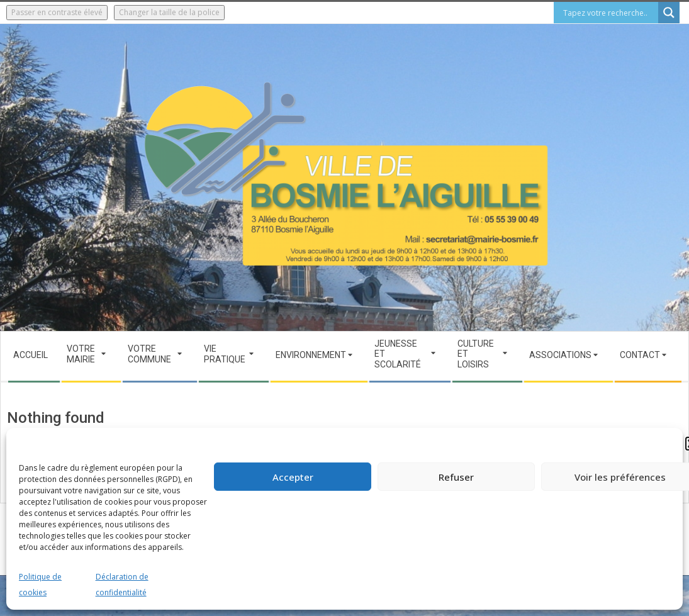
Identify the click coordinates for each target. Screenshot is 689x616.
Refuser (456, 477)
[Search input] (609, 13)
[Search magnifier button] (669, 13)
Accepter (293, 477)
